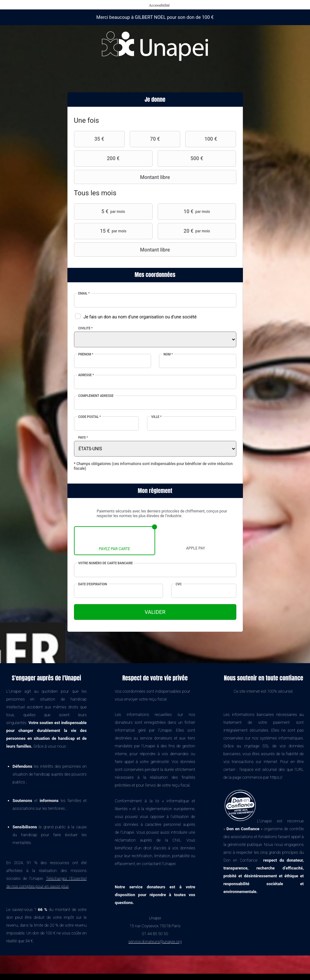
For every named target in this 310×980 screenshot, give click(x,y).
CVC (179, 584)
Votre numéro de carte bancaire (106, 563)
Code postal (90, 417)
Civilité (86, 328)
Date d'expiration (93, 584)
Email (84, 293)
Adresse (86, 375)
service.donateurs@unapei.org (155, 942)
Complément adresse (96, 396)
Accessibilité (159, 5)
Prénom (86, 354)
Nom (168, 354)
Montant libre (123, 177)
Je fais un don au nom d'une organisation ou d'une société (140, 317)
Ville (157, 417)
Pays (83, 438)
